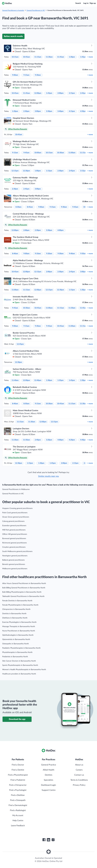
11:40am (15, 380)
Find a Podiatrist (18, 780)
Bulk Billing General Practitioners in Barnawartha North (24, 588)
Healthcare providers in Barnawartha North (19, 674)
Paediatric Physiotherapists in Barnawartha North (21, 648)
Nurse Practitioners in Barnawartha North (19, 631)
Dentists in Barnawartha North (14, 614)
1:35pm (60, 380)
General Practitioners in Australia (13, 10)
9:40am (72, 254)
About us (79, 765)
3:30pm (49, 111)
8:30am (19, 207)
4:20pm (72, 440)
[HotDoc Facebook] (44, 840)
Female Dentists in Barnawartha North (17, 601)
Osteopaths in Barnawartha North (16, 644)
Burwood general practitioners (14, 539)
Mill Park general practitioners (14, 530)
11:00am (72, 153)
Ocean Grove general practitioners (16, 517)
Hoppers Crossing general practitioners (17, 508)
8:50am (26, 404)
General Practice (49, 765)
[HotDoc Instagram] (53, 840)
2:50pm (26, 111)
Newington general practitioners (15, 556)
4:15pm (72, 111)
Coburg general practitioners (13, 521)
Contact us (79, 775)
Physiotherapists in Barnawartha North (17, 652)
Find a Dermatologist (18, 805)
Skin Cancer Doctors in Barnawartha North (19, 661)
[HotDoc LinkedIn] (48, 840)
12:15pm (15, 171)
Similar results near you (48, 476)
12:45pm (20, 344)
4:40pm (83, 440)
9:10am (38, 254)
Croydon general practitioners (14, 547)
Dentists (49, 775)
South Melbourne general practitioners (17, 551)
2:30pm (60, 171)
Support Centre (49, 790)
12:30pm (26, 171)
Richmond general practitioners (15, 543)
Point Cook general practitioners (15, 513)
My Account (18, 815)
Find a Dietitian (18, 795)
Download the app (17, 719)
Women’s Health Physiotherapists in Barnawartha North (24, 670)
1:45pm (83, 57)
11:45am (61, 57)
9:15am (26, 75)
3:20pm (49, 440)
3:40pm (60, 111)
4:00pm (60, 230)
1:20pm (15, 111)
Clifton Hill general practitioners (15, 534)
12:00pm (38, 93)
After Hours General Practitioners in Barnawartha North (24, 583)
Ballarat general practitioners (13, 560)
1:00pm (38, 171)
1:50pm (83, 380)
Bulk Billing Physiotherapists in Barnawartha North (22, 592)
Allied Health (49, 770)
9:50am (83, 254)
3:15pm (83, 171)
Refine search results (13, 36)
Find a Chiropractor (18, 785)
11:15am (38, 57)
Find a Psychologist (18, 790)
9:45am (26, 153)
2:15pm (72, 93)
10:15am (15, 57)
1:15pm (49, 171)
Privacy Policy (79, 785)
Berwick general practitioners (14, 564)
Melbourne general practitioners (15, 569)
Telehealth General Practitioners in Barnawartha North (23, 596)
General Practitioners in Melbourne (16, 489)
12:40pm (38, 380)
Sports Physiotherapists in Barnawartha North (20, 665)
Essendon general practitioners (14, 526)
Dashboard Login (48, 785)
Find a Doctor (18, 765)
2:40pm (38, 440)
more (90, 57)
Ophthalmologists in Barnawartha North (18, 635)
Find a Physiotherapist (18, 775)
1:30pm (72, 57)
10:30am (61, 153)
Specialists (48, 780)
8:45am (30, 207)
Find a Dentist (18, 770)
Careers (79, 770)
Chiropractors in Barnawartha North (16, 609)
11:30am (49, 57)
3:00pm (38, 111)
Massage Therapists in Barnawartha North (19, 627)
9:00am (15, 75)
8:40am (15, 254)
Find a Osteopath (18, 800)
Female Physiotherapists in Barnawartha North (20, 605)
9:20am (49, 254)
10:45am (26, 57)
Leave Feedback (18, 826)
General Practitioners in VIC (36, 10)
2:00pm (60, 93)
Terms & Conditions (79, 780)
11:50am (26, 440)
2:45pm (83, 93)
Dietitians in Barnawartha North (15, 618)
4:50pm (83, 111)
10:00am (38, 153)
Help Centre (18, 821)
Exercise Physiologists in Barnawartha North (19, 622)
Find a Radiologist (18, 810)
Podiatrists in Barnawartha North (15, 657)
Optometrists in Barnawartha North (16, 639)
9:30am (38, 75)
